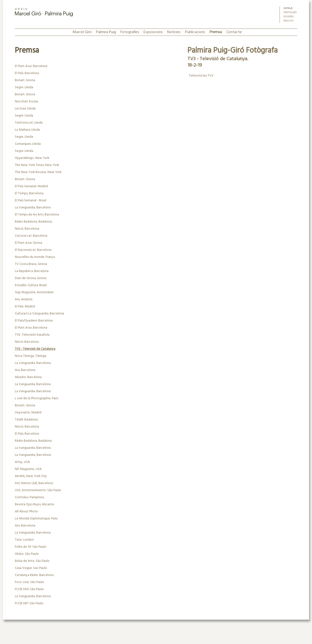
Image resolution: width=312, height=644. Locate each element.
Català (288, 8)
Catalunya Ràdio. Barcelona (34, 575)
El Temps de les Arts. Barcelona (37, 215)
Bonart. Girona (25, 80)
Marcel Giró (82, 32)
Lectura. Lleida (25, 109)
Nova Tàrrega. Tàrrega (31, 356)
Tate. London (24, 540)
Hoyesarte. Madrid (28, 413)
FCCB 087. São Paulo (29, 603)
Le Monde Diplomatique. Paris (36, 519)
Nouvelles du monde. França (35, 257)
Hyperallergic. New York (32, 158)
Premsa (216, 32)
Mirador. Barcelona (28, 377)
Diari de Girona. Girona (31, 278)
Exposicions (153, 32)
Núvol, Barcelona (27, 427)
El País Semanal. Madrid (31, 186)
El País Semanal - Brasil (31, 200)
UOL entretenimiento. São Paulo (38, 490)
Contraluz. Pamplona (29, 497)
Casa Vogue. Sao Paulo (31, 568)
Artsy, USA (22, 462)
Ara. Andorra (24, 299)
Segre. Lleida (24, 87)
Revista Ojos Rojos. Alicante (34, 504)
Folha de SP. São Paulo (31, 547)
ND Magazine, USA (28, 469)
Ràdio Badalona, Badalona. (34, 222)
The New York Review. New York (38, 172)
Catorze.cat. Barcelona (31, 236)
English (288, 21)
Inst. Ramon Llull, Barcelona (34, 483)
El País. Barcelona (27, 73)
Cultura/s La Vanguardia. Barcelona (39, 314)
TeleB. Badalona (26, 420)
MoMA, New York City (31, 476)
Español (289, 17)
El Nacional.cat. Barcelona (33, 250)
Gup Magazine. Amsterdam (34, 292)
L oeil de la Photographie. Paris (37, 398)
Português (290, 13)
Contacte (234, 32)
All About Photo (26, 512)
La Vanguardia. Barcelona (33, 208)
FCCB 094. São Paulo (29, 589)
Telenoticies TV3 (201, 76)
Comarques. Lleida (28, 144)
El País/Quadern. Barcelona (34, 321)
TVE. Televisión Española (32, 335)
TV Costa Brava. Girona (31, 264)
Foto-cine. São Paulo (29, 582)
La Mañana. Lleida (27, 130)
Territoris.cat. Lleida (29, 123)
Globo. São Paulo (27, 554)
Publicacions (195, 32)
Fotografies (130, 32)
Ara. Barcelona (25, 370)
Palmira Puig (106, 32)
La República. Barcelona (32, 271)
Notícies (174, 32)
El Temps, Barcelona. (29, 193)
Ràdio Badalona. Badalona (33, 441)
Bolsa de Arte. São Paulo (32, 561)
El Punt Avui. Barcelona (31, 66)
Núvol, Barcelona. (27, 229)
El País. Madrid (25, 307)
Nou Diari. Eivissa (26, 102)
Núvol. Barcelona (27, 342)
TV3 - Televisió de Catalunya (35, 349)
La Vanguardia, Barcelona (33, 455)
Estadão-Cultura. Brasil (31, 285)
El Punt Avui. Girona (29, 243)
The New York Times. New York (37, 165)
